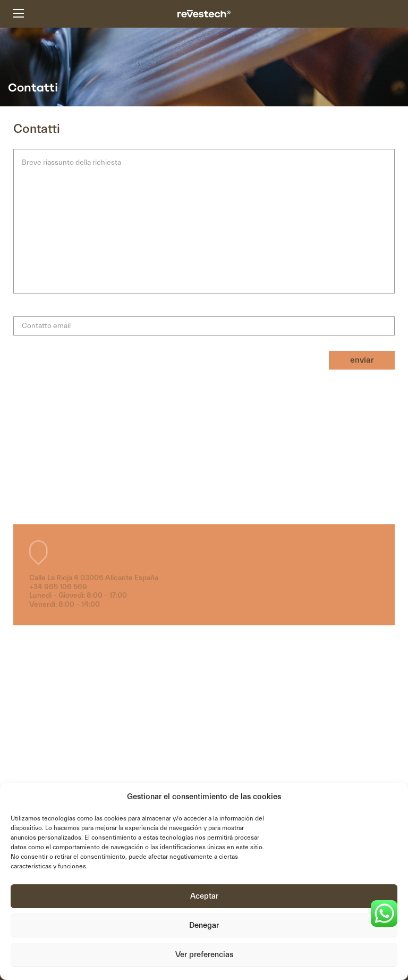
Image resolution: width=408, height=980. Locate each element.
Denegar (204, 925)
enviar (362, 360)
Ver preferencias (204, 955)
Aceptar (204, 896)
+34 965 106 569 (58, 587)
